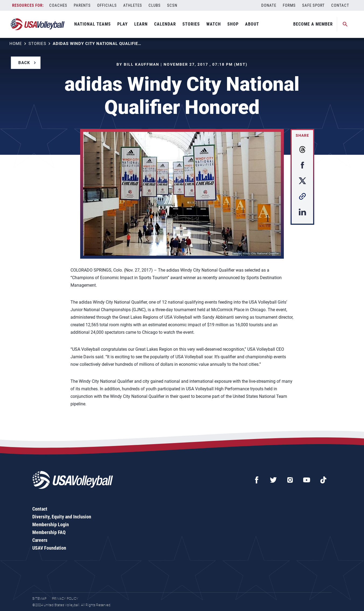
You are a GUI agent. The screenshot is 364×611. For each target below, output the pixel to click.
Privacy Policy (65, 598)
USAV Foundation (49, 548)
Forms (289, 5)
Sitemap (39, 598)
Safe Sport (313, 5)
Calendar (165, 24)
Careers (40, 540)
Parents (82, 5)
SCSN (172, 5)
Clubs (155, 5)
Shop (233, 24)
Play (123, 24)
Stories (191, 24)
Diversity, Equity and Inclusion (62, 517)
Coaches (58, 5)
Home (16, 44)
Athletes (133, 5)
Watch (214, 24)
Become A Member (313, 24)
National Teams (93, 24)
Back (24, 63)
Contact (340, 5)
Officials (107, 5)
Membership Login (51, 524)
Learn (141, 24)
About (252, 24)
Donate (269, 5)
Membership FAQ (49, 532)
